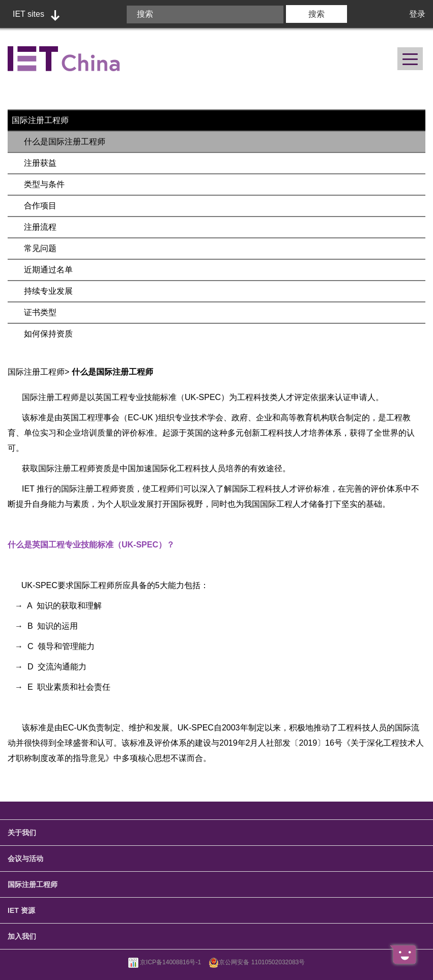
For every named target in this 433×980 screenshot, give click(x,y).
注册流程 (40, 227)
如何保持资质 (48, 334)
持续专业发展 (48, 291)
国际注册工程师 (40, 120)
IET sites (28, 14)
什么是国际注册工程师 (65, 142)
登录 (417, 14)
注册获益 (40, 163)
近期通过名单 (48, 270)
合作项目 (40, 206)
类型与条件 (44, 184)
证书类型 (40, 312)
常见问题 (40, 248)
